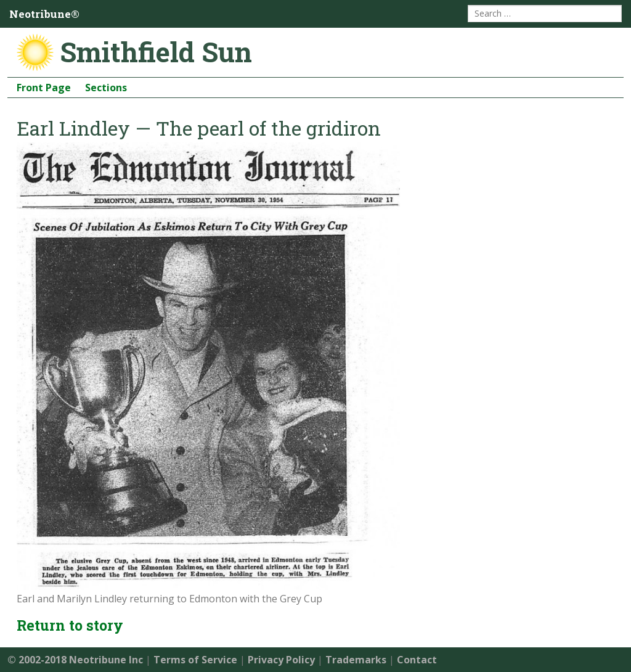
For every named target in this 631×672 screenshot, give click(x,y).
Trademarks (356, 660)
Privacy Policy (281, 660)
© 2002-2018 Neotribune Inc (75, 660)
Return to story (70, 625)
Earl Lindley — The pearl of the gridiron (199, 128)
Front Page (44, 88)
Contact (417, 660)
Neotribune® (44, 14)
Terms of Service (195, 660)
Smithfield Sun (156, 52)
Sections (106, 88)
